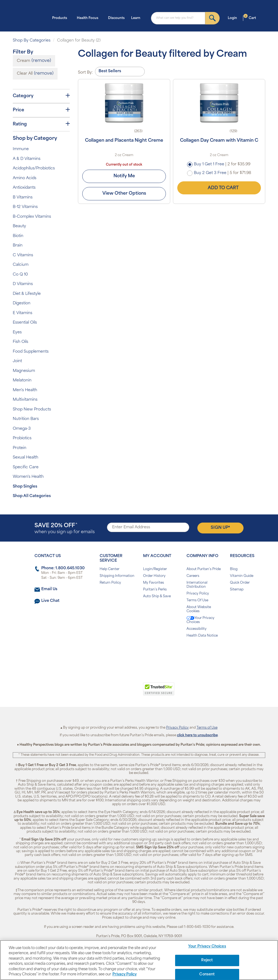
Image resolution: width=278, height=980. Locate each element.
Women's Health (28, 477)
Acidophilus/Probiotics (34, 168)
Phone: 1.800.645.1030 (63, 568)
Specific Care (26, 467)
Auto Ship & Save (157, 596)
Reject (207, 960)
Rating (41, 124)
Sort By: (85, 73)
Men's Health (25, 390)
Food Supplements (31, 352)
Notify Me (124, 176)
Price (41, 110)
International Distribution (197, 585)
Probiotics (22, 438)
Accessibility (197, 629)
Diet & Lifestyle (27, 294)
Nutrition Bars (26, 419)
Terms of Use (207, 728)
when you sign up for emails (65, 529)
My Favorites (154, 583)
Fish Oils (20, 342)
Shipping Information (117, 576)
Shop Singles (25, 487)
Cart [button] (250, 18)
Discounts (116, 18)
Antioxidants (24, 188)
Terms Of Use (197, 600)
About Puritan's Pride (204, 569)
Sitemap (237, 590)
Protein (20, 448)
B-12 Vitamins (25, 207)
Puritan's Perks (155, 590)
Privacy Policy (198, 594)
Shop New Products (32, 410)
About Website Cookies (199, 609)
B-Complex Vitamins (32, 217)
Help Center (110, 569)
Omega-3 (22, 429)
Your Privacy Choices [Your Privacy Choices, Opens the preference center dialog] (207, 947)
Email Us (49, 589)
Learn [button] (137, 18)
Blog (234, 569)
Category (41, 96)
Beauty (19, 226)
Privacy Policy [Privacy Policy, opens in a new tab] (124, 974)
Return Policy (110, 583)
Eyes (17, 332)
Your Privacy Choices (200, 620)
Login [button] (234, 18)
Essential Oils (25, 323)
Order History (154, 576)
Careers (193, 576)
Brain (18, 246)
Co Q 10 (20, 275)
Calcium (21, 265)
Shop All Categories (32, 496)
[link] (117, 692)
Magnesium (24, 371)
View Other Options (124, 194)
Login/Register (155, 569)
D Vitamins (23, 284)
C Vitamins (23, 255)
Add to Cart (219, 188)
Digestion (22, 303)
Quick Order (240, 583)
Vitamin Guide (242, 576)
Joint (17, 361)
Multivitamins (25, 400)
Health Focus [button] (89, 18)
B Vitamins (23, 197)
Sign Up (220, 527)
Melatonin (22, 380)
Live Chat (50, 601)
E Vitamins (23, 313)
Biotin (18, 236)
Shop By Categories (32, 41)
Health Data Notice (202, 636)
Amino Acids (25, 178)
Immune (21, 149)
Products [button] (61, 18)
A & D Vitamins (27, 159)
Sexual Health (26, 458)
